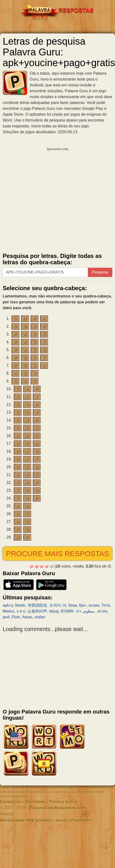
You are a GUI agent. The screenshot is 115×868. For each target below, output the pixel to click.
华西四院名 (37, 605)
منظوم (89, 611)
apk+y (8, 605)
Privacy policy (63, 802)
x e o (21, 611)
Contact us (11, 802)
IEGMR (67, 611)
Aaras (27, 617)
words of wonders (73, 820)
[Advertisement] (46, 199)
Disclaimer (35, 802)
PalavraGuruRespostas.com (58, 808)
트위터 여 (58, 605)
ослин (94, 605)
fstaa (73, 605)
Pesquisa (100, 272)
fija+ (83, 605)
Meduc (9, 611)
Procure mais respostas (57, 554)
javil (6, 617)
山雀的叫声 (37, 611)
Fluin (16, 617)
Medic (20, 605)
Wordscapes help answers (26, 820)
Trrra (106, 605)
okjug (54, 611)
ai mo (102, 611)
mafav (40, 617)
